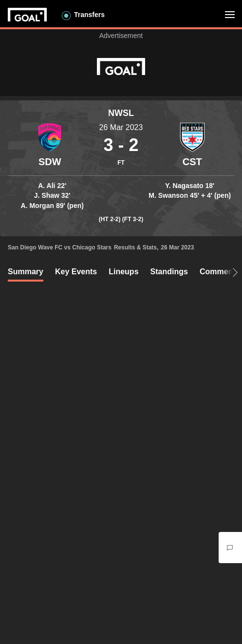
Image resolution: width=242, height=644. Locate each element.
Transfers (89, 15)
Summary (26, 272)
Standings (169, 272)
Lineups (123, 272)
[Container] (50, 145)
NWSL (121, 113)
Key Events (76, 272)
